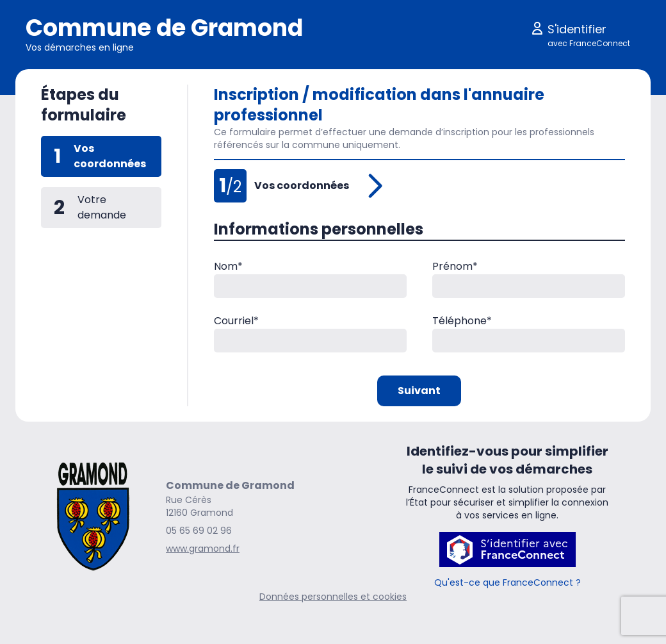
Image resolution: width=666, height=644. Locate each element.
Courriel (236, 321)
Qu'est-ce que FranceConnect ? (508, 582)
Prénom (455, 266)
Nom (228, 266)
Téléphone (462, 321)
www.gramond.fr (203, 549)
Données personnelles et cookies (333, 597)
